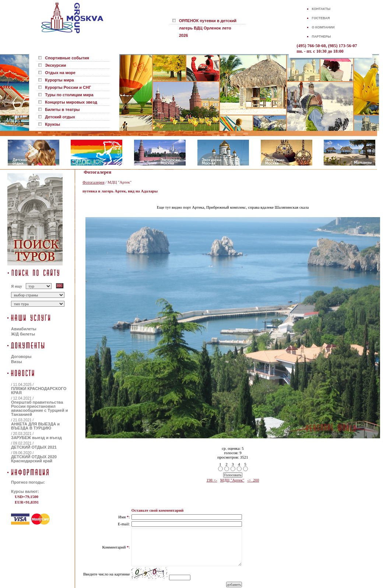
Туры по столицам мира (69, 95)
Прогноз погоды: (28, 482)
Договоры (21, 356)
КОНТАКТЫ (321, 9)
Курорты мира (59, 80)
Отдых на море (60, 73)
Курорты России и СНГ (68, 87)
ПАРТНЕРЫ (321, 36)
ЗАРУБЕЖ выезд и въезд (36, 438)
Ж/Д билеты (23, 334)
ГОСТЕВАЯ (321, 18)
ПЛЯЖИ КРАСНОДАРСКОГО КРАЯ (39, 391)
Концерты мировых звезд (71, 102)
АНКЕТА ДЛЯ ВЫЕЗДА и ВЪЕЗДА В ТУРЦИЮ (35, 426)
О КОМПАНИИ (323, 27)
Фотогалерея (94, 182)
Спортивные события (67, 58)
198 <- (212, 480)
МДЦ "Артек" (232, 480)
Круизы (52, 124)
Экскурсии (55, 65)
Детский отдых (60, 117)
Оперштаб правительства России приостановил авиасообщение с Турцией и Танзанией (39, 408)
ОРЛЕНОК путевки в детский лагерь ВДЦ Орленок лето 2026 (208, 28)
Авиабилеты (24, 329)
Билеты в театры (62, 109)
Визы (17, 362)
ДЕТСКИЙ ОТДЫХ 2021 (34, 447)
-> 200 (253, 480)
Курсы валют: (25, 491)
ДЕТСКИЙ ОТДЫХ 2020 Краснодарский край (34, 459)
